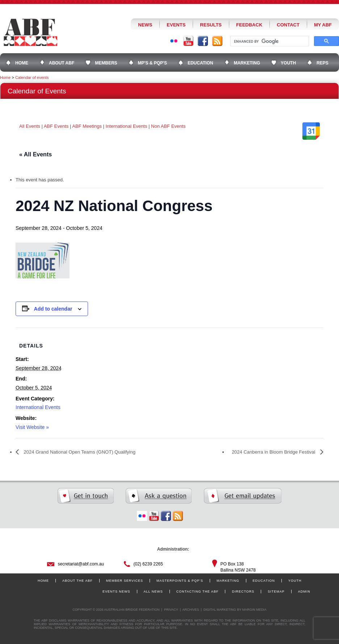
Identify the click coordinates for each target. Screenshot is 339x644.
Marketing (228, 581)
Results (211, 25)
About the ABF (78, 581)
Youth (295, 581)
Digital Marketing (220, 610)
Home (5, 77)
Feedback (249, 25)
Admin (304, 592)
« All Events (35, 154)
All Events (30, 126)
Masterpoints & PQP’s (180, 581)
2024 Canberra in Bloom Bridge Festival (274, 452)
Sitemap (276, 592)
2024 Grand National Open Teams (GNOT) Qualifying (79, 452)
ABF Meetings (87, 126)
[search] (269, 41)
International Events (127, 126)
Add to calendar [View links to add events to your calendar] (53, 309)
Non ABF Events (168, 126)
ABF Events (56, 126)
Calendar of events (32, 77)
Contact (288, 25)
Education (264, 581)
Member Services (125, 581)
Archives (191, 610)
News (145, 25)
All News (153, 592)
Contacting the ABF (198, 592)
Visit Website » (32, 427)
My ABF (323, 25)
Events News (116, 592)
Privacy (171, 610)
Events (176, 25)
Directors (243, 592)
